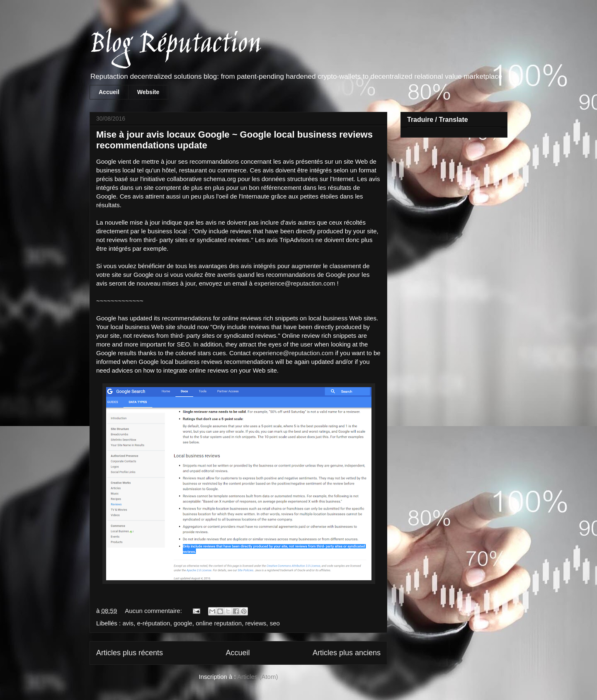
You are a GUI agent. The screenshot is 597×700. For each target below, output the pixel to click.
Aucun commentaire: (154, 611)
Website (148, 92)
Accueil (109, 92)
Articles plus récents (130, 653)
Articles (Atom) (257, 677)
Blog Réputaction (175, 45)
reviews (256, 623)
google (183, 623)
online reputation (219, 623)
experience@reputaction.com (295, 283)
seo (275, 623)
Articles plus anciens (347, 653)
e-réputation (153, 623)
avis (128, 623)
